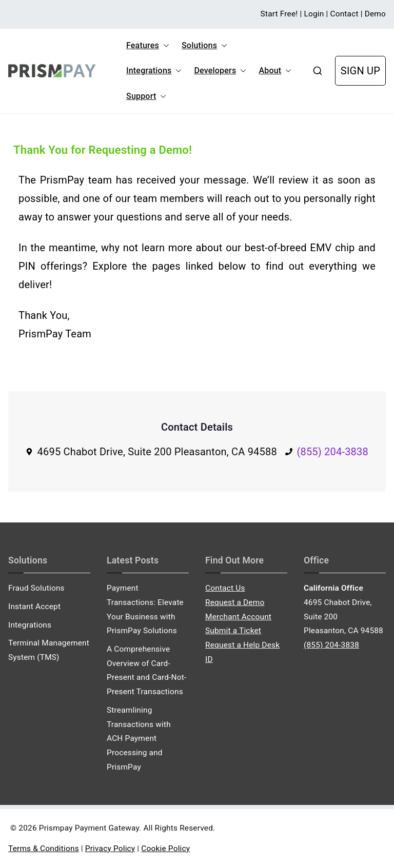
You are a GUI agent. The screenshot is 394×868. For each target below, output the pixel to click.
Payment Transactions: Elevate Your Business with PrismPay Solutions (145, 609)
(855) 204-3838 (332, 452)
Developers (220, 71)
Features (148, 46)
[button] (164, 46)
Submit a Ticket (233, 631)
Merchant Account (238, 617)
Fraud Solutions (36, 588)
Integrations (154, 71)
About (275, 71)
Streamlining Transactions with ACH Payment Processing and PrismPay (139, 739)
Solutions (204, 46)
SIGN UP (360, 71)
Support (146, 96)
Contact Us (225, 588)
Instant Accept (34, 607)
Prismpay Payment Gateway (89, 828)
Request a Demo (235, 602)
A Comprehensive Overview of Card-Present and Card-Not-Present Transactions (146, 670)
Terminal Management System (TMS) (49, 650)
